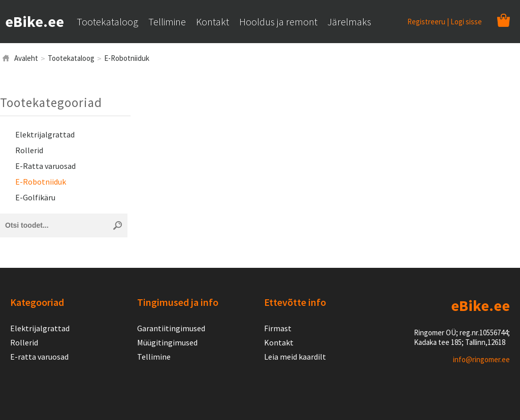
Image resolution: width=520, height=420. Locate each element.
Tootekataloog (71, 58)
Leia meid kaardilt (295, 357)
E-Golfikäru (35, 197)
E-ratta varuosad (39, 357)
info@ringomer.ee (481, 359)
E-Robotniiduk (127, 58)
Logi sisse (466, 22)
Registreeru (426, 22)
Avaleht (26, 58)
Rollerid (29, 150)
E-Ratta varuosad (45, 166)
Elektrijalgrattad (45, 134)
